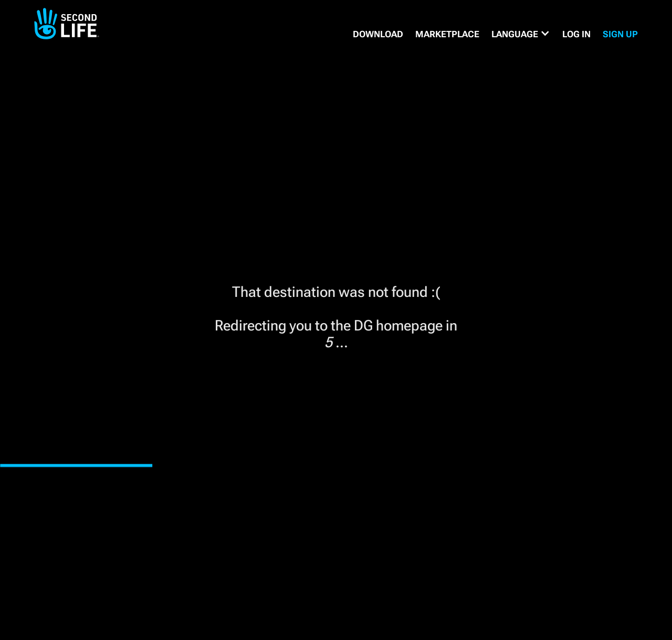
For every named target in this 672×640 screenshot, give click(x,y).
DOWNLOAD (378, 34)
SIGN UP (620, 34)
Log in (576, 34)
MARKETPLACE (447, 34)
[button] (521, 34)
